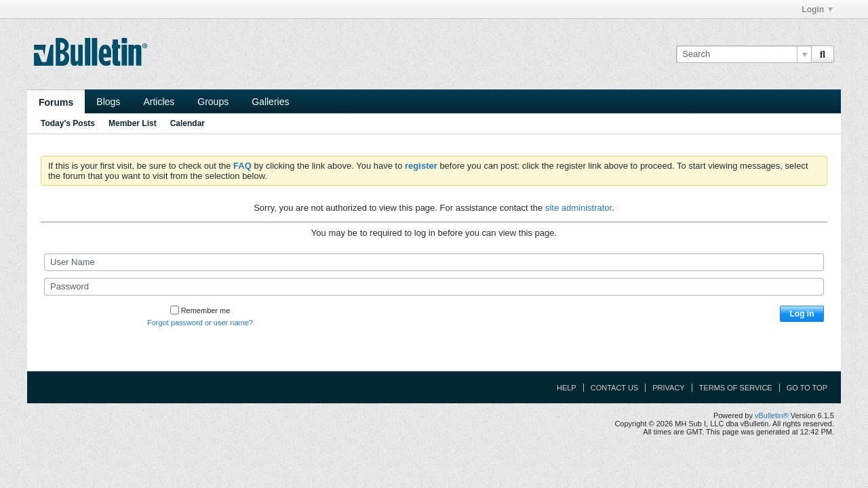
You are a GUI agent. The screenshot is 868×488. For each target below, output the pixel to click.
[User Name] (434, 262)
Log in (802, 314)
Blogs (108, 102)
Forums (56, 102)
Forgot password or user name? (200, 323)
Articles (159, 102)
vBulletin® (772, 415)
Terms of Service (736, 388)
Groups (213, 102)
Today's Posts (68, 123)
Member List (133, 123)
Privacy (668, 388)
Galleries (270, 102)
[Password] (434, 287)
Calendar (188, 123)
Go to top (807, 388)
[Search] (744, 54)
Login (817, 9)
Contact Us (615, 388)
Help (567, 388)
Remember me (200, 310)
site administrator (578, 208)
